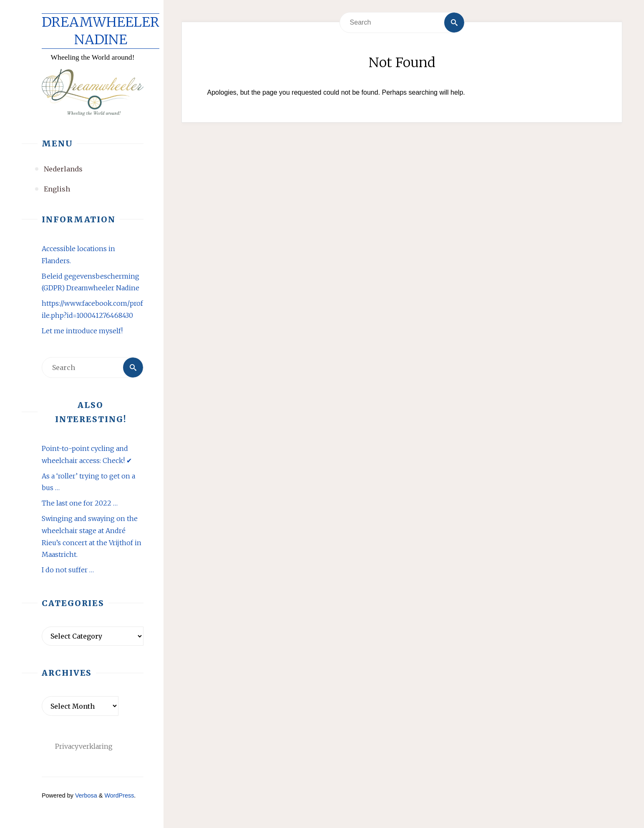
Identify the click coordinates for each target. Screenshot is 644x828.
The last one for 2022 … (80, 503)
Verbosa (85, 795)
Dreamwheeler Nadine (101, 31)
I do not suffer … (68, 570)
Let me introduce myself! (82, 331)
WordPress (119, 795)
